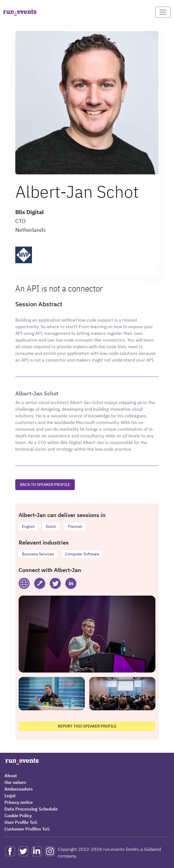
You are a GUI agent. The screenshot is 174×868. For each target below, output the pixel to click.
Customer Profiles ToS (27, 829)
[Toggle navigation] (163, 12)
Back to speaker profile (45, 485)
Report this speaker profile (87, 726)
